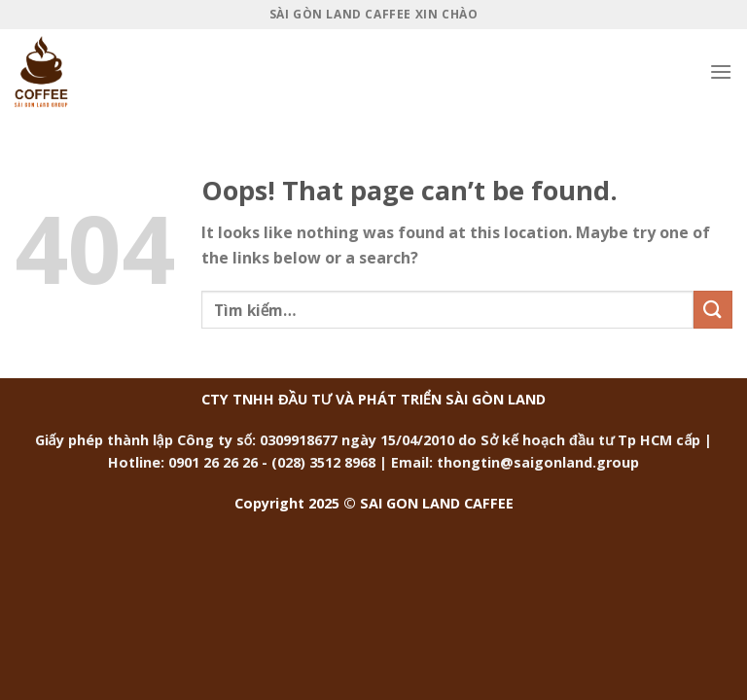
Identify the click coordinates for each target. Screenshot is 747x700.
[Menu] (721, 71)
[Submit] (713, 310)
